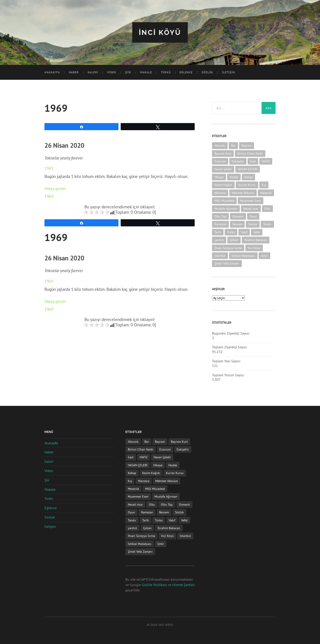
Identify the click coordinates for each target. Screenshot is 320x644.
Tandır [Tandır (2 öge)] (267, 224)
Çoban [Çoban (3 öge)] (234, 240)
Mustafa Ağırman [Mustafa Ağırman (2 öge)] (226, 208)
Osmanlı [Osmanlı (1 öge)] (238, 216)
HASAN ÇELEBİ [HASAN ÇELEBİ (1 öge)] (248, 169)
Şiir (128, 72)
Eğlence (186, 72)
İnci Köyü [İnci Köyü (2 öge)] (254, 248)
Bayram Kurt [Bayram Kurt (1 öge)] (223, 153)
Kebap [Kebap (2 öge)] (248, 177)
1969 (49, 168)
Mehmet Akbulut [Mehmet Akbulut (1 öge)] (243, 192)
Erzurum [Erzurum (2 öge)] (220, 161)
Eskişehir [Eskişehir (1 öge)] (238, 161)
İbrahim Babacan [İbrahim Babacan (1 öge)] (256, 240)
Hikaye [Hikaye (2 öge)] (219, 177)
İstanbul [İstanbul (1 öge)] (220, 255)
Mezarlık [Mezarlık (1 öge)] (266, 192)
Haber (74, 72)
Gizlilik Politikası (154, 585)
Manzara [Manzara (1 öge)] (220, 192)
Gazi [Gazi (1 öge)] (253, 161)
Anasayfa (52, 72)
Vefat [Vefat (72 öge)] (257, 232)
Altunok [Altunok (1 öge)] (220, 145)
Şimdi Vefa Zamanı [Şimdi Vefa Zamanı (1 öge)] (227, 263)
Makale (146, 72)
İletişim (228, 72)
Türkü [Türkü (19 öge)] (231, 232)
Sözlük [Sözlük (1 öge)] (253, 224)
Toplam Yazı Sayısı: (227, 361)
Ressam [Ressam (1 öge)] (237, 224)
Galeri (93, 72)
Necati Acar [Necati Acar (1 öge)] (251, 208)
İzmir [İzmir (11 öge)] (264, 255)
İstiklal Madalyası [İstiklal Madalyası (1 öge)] (243, 255)
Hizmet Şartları (183, 585)
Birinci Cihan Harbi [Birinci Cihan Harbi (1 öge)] (250, 153)
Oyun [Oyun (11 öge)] (253, 216)
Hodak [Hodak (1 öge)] (234, 177)
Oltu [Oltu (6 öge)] (267, 208)
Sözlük (207, 72)
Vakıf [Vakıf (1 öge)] (244, 232)
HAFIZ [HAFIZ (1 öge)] (266, 161)
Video (112, 72)
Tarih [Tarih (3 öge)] (218, 232)
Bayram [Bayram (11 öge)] (247, 145)
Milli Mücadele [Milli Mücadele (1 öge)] (224, 200)
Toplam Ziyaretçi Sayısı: (230, 347)
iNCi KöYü (160, 32)
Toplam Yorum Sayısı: (229, 375)
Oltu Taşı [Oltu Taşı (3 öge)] (220, 216)
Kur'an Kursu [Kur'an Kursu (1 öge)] (247, 185)
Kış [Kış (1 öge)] (264, 185)
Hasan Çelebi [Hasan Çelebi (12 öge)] (223, 169)
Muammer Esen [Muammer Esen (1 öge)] (251, 200)
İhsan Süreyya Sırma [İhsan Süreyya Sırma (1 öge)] (228, 248)
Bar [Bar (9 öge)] (233, 145)
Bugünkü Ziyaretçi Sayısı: (231, 333)
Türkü (166, 72)
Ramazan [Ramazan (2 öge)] (220, 224)
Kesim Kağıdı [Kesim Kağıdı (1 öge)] (223, 185)
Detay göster (56, 188)
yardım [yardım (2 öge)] (219, 240)
